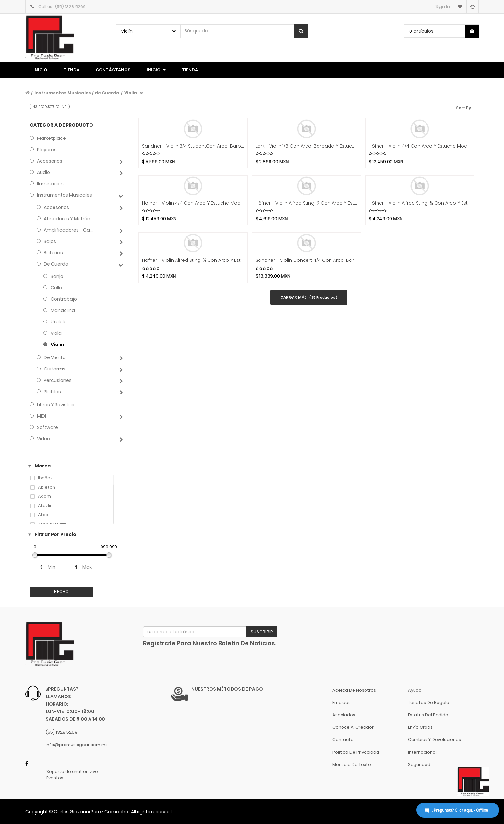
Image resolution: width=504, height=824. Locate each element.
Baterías (53, 253)
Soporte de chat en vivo (72, 772)
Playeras (47, 150)
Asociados (344, 715)
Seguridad (419, 764)
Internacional (422, 752)
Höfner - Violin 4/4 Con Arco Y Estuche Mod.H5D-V (193, 203)
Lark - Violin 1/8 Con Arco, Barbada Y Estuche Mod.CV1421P (307, 146)
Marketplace (51, 138)
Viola (56, 333)
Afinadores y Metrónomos (69, 219)
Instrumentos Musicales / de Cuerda (77, 93)
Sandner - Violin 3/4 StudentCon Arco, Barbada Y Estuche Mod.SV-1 (193, 146)
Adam (44, 496)
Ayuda (415, 690)
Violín (131, 93)
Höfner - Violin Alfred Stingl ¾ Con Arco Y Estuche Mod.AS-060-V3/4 (307, 203)
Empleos (342, 703)
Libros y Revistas (56, 405)
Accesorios (50, 161)
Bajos (50, 241)
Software (48, 427)
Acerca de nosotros (354, 690)
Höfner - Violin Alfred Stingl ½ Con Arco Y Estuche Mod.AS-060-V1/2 (420, 203)
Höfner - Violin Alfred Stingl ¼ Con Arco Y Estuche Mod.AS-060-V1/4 (193, 260)
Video (43, 439)
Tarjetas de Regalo (429, 703)
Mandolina (63, 310)
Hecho (62, 592)
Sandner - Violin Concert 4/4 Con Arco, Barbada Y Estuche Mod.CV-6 (307, 260)
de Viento (55, 357)
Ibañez (45, 478)
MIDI (42, 416)
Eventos (55, 778)
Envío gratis (420, 727)
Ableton (47, 487)
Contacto (343, 739)
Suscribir (262, 632)
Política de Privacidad (356, 752)
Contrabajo (64, 299)
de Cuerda (56, 264)
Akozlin (45, 506)
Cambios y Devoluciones (434, 739)
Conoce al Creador (353, 727)
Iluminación (50, 184)
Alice (43, 515)
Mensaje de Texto (352, 764)
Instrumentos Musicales (65, 195)
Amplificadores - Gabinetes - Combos (69, 230)
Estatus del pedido (428, 715)
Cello (56, 288)
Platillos (52, 392)
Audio (43, 172)
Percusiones (58, 380)
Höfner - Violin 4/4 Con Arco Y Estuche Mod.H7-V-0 (420, 146)
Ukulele (59, 322)
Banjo (57, 276)
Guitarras (55, 369)
